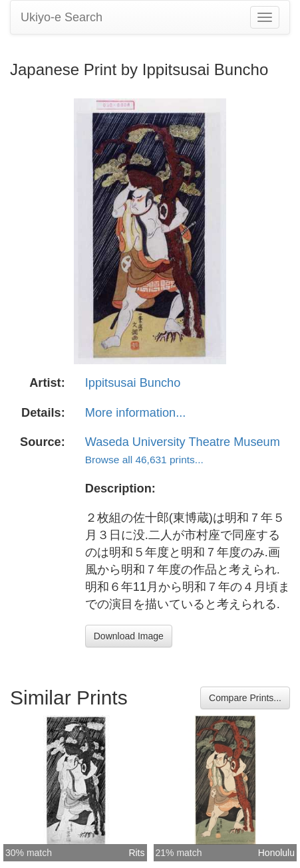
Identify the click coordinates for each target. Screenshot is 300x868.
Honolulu (276, 853)
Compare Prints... (245, 698)
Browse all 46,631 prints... (144, 460)
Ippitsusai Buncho (133, 383)
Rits (136, 853)
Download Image (129, 636)
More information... (136, 413)
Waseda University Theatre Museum (183, 442)
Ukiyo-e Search (62, 17)
